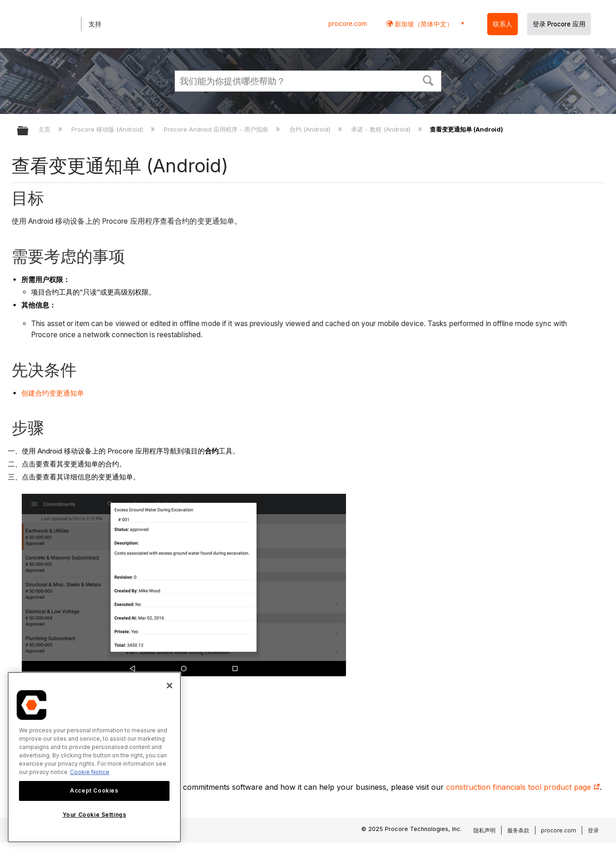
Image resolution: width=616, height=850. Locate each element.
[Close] (170, 686)
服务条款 (518, 830)
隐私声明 (484, 830)
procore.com (348, 24)
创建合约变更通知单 (53, 393)
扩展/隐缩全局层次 (29, 131)
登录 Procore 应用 (559, 24)
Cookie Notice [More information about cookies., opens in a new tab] (90, 772)
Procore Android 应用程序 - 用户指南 (217, 129)
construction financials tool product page (523, 787)
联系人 (503, 24)
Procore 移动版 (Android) (108, 129)
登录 (593, 830)
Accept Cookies (94, 790)
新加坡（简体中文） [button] (423, 24)
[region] (94, 757)
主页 (45, 129)
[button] (428, 80)
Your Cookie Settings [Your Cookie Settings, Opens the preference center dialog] (94, 815)
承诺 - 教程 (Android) (382, 129)
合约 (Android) (311, 129)
